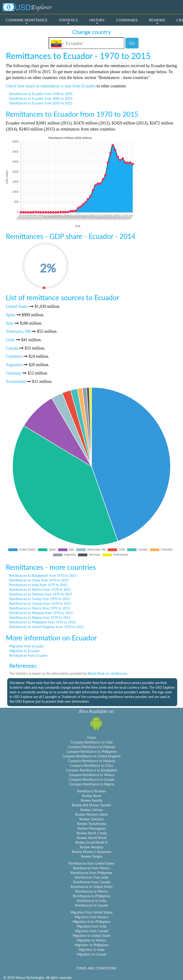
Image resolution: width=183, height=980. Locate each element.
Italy (10, 323)
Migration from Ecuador (27, 646)
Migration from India (92, 926)
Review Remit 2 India (92, 833)
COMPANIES (127, 20)
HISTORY (97, 21)
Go (132, 43)
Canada (12, 348)
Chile (10, 340)
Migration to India (91, 950)
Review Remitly (92, 800)
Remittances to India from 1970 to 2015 (38, 585)
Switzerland (16, 382)
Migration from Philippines (91, 922)
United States (17, 306)
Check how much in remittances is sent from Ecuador (51, 86)
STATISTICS (68, 21)
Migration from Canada (92, 931)
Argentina (14, 365)
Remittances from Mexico (91, 868)
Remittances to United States (92, 887)
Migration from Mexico (91, 917)
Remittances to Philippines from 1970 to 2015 (42, 622)
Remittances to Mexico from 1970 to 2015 (40, 590)
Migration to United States (92, 936)
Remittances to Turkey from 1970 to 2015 (40, 599)
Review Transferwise (92, 824)
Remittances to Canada (91, 905)
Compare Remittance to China (92, 765)
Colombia (14, 356)
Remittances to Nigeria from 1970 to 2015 (40, 617)
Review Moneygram (92, 828)
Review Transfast (91, 819)
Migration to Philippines (92, 945)
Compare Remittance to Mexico (92, 775)
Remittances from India (92, 877)
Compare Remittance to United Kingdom (91, 756)
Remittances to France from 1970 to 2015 (40, 608)
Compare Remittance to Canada (91, 779)
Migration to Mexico (92, 940)
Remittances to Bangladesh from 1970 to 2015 (43, 576)
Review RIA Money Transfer (92, 805)
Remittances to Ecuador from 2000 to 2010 (41, 98)
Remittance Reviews (92, 791)
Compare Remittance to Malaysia (92, 761)
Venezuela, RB (18, 331)
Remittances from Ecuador (28, 655)
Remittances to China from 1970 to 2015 (39, 580)
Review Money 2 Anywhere (91, 852)
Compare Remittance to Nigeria (92, 784)
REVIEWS (157, 21)
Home (92, 738)
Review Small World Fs (92, 842)
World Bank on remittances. (108, 673)
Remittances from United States (91, 863)
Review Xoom (92, 796)
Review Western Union (91, 814)
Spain (11, 315)
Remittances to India (91, 901)
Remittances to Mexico (92, 891)
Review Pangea (92, 856)
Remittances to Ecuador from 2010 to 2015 (41, 103)
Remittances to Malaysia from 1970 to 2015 (41, 613)
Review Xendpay (91, 847)
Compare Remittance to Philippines (92, 751)
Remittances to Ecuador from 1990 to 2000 (41, 94)
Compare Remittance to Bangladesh (91, 770)
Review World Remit (92, 838)
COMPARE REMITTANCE (27, 21)
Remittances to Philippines (92, 896)
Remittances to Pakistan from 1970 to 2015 (41, 594)
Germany (14, 373)
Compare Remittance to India (91, 742)
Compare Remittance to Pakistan (92, 747)
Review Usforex (92, 810)
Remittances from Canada (92, 882)
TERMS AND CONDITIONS (96, 968)
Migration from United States (91, 912)
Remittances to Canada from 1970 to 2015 (40, 603)
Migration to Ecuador (25, 651)
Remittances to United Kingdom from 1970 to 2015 (47, 627)
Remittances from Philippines (91, 873)
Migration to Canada (91, 954)
